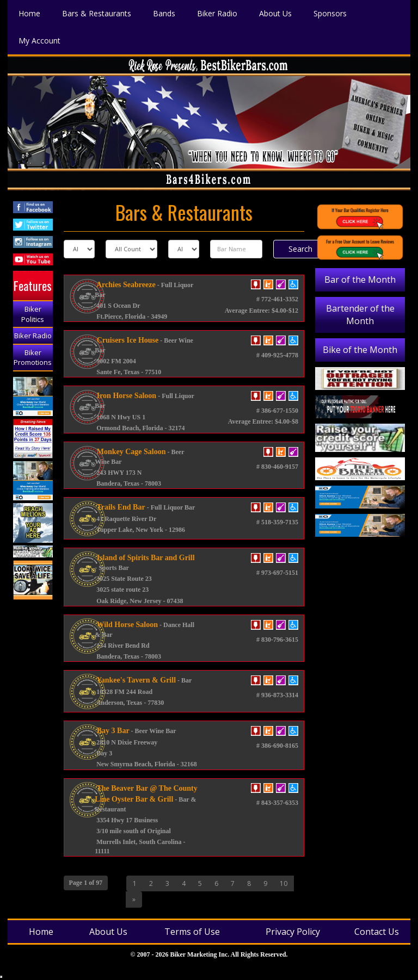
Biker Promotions (33, 358)
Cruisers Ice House (127, 340)
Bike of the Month (360, 350)
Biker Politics (33, 314)
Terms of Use (192, 932)
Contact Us (377, 932)
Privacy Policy (293, 932)
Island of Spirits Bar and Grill (145, 558)
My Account (39, 40)
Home (41, 932)
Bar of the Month (360, 280)
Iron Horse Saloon (125, 396)
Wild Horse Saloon (126, 625)
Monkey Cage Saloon (130, 452)
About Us (108, 932)
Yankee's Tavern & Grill (135, 680)
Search (300, 249)
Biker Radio (33, 336)
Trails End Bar (120, 507)
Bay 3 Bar (112, 731)
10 (284, 883)
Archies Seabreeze (125, 285)
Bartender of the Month (360, 315)
